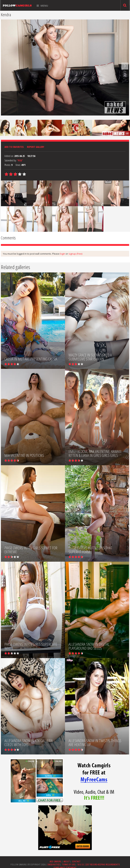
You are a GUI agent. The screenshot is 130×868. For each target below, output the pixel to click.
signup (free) (75, 254)
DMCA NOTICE (54, 865)
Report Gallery (36, 147)
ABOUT (67, 862)
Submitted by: (10, 160)
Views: (18, 165)
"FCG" (20, 160)
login (63, 254)
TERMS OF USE (68, 865)
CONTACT (76, 862)
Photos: (8, 165)
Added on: (9, 156)
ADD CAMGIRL (56, 862)
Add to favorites (14, 147)
